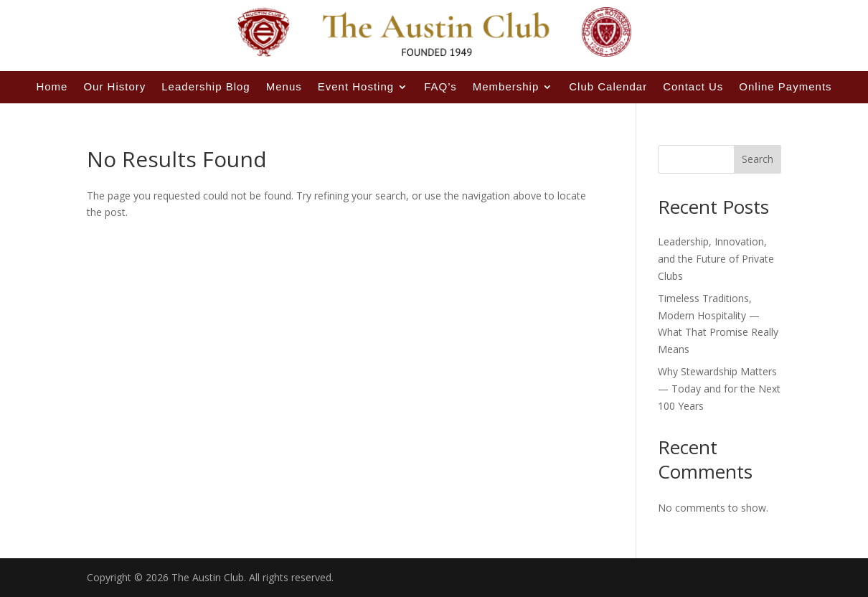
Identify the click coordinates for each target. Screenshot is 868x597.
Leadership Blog (206, 86)
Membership (506, 86)
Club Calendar (608, 86)
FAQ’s (440, 86)
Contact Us (693, 86)
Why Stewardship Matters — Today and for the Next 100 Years (719, 389)
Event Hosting (356, 86)
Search (758, 159)
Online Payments (785, 86)
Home (52, 86)
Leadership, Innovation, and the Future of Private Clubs (716, 259)
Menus (284, 86)
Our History (114, 86)
